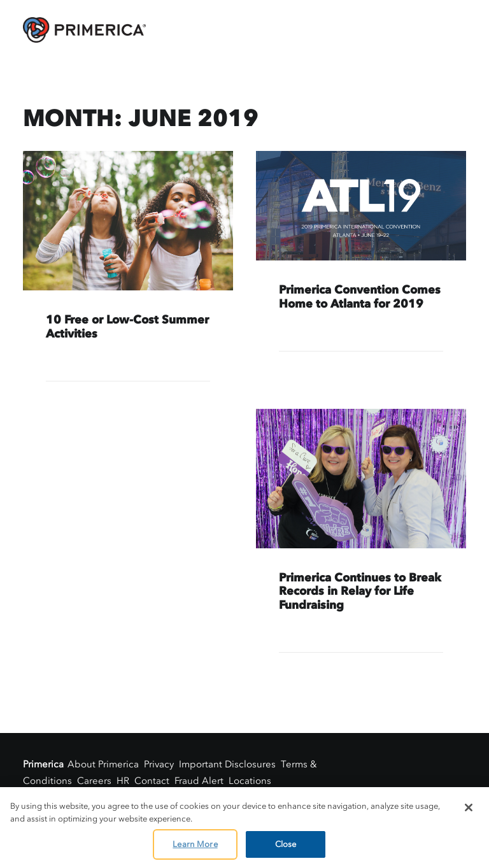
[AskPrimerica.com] (84, 30)
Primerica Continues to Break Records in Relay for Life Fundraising (360, 591)
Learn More (195, 844)
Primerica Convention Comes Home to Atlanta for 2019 (360, 297)
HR (123, 781)
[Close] (469, 808)
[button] (128, 221)
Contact (152, 781)
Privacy (159, 764)
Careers (94, 781)
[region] (244, 828)
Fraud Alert (199, 781)
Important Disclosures (227, 764)
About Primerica (103, 764)
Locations (250, 781)
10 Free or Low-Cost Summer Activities (127, 327)
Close (286, 844)
